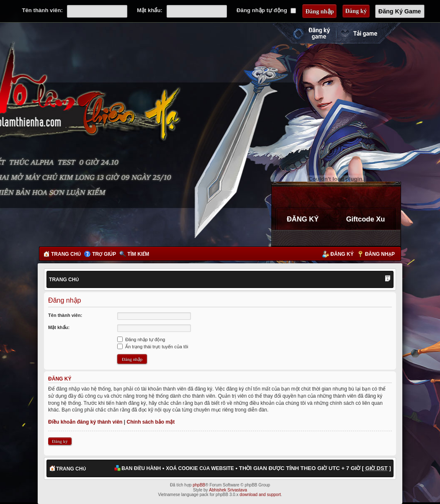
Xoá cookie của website (200, 468)
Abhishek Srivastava (228, 490)
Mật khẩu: (150, 10)
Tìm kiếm (138, 254)
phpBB (199, 485)
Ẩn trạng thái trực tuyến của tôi (153, 347)
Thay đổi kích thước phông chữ (388, 279)
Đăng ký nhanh (303, 33)
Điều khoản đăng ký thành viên (85, 422)
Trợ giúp (104, 254)
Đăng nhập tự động (266, 10)
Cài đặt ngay (368, 33)
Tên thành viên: (42, 10)
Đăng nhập (380, 254)
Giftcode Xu (366, 219)
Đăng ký (342, 254)
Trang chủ (66, 254)
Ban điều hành (141, 468)
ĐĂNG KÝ (303, 219)
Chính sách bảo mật (151, 422)
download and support (260, 495)
